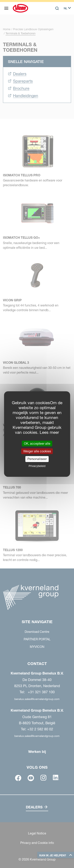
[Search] (57, 8)
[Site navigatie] (6, 8)
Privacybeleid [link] (37, 466)
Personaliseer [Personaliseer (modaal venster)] (37, 459)
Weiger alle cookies (37, 451)
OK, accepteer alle (37, 443)
